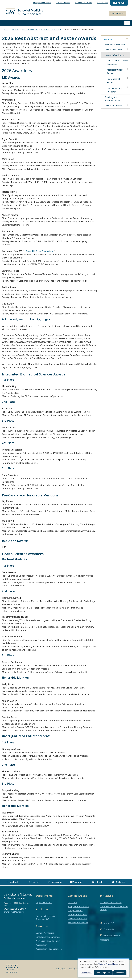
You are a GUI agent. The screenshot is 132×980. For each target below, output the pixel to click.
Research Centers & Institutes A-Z (45, 919)
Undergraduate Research (115, 92)
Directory (72, 904)
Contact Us (109, 931)
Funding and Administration (112, 101)
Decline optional (103, 973)
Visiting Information (77, 916)
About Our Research (115, 46)
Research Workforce (30, 31)
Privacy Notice (75, 970)
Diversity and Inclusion (111, 904)
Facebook (13, 884)
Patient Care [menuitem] (102, 3)
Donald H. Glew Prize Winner (40, 253)
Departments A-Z (44, 904)
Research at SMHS (114, 51)
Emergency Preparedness (48, 939)
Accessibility (42, 947)
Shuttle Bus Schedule (78, 924)
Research (15, 31)
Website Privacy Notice (108, 964)
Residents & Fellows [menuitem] (84, 3)
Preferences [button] (86, 973)
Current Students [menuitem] (63, 3)
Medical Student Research (51, 31)
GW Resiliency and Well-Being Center (114, 910)
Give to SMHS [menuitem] (119, 3)
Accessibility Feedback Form (49, 951)
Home (6, 31)
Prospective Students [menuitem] (42, 3)
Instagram (56, 884)
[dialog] (104, 968)
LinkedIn (99, 884)
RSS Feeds (120, 884)
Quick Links (118, 13)
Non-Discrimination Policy (48, 943)
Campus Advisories (45, 935)
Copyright (61, 970)
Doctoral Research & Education (117, 64)
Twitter (35, 884)
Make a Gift (109, 925)
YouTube (78, 884)
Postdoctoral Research (113, 82)
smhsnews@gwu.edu (14, 914)
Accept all (120, 973)
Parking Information (78, 920)
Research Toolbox (114, 107)
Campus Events (75, 912)
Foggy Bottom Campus (79, 908)
